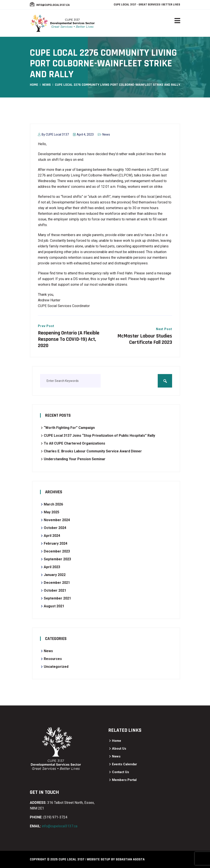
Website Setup (98, 859)
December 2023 (57, 551)
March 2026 (53, 504)
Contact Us (120, 772)
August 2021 (54, 606)
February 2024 (56, 543)
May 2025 (52, 512)
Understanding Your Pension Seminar (75, 459)
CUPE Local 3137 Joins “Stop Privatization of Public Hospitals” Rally (99, 436)
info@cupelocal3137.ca (53, 5)
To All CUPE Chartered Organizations (75, 443)
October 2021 (55, 590)
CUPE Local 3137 (57, 134)
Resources (53, 659)
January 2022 (55, 575)
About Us (119, 749)
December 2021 (57, 583)
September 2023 (57, 559)
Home (34, 85)
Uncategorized (56, 667)
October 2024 (55, 528)
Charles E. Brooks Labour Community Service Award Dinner (93, 451)
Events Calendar (124, 764)
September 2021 (57, 598)
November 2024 (57, 520)
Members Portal (124, 780)
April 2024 (52, 536)
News (47, 85)
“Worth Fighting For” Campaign (69, 428)
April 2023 (52, 567)
